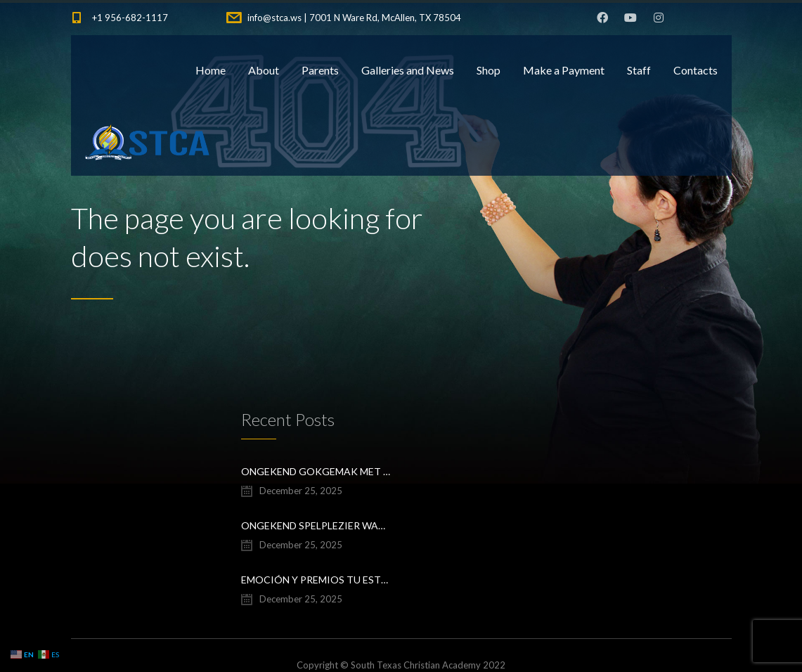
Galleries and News (408, 70)
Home (211, 70)
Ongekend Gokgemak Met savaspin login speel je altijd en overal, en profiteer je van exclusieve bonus (316, 471)
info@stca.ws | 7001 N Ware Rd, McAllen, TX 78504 (354, 18)
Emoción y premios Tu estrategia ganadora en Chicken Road (316, 580)
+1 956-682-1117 (130, 18)
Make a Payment (564, 70)
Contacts (696, 70)
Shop (489, 70)
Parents (320, 70)
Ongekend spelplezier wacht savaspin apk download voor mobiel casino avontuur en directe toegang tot (316, 525)
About (264, 70)
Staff (639, 70)
